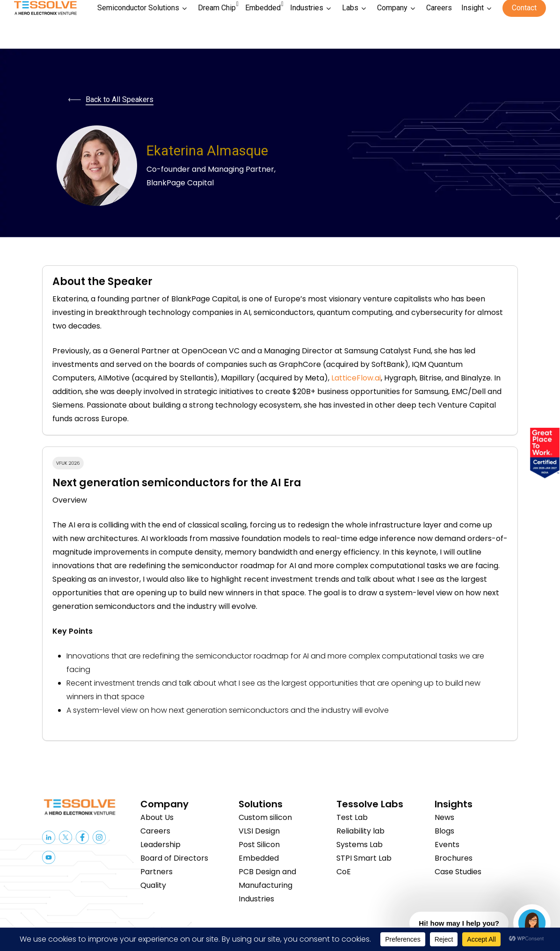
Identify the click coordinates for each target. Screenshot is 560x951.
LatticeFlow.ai (356, 378)
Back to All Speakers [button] (120, 99)
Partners (156, 872)
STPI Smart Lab (364, 858)
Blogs (444, 831)
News (444, 817)
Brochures (454, 858)
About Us (157, 817)
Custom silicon (265, 817)
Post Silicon (259, 845)
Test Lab (352, 817)
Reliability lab (360, 831)
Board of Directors (174, 858)
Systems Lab (360, 845)
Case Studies (458, 872)
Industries (256, 899)
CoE (344, 872)
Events (447, 845)
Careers (155, 831)
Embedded (259, 858)
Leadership (160, 845)
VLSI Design (259, 831)
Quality (153, 885)
